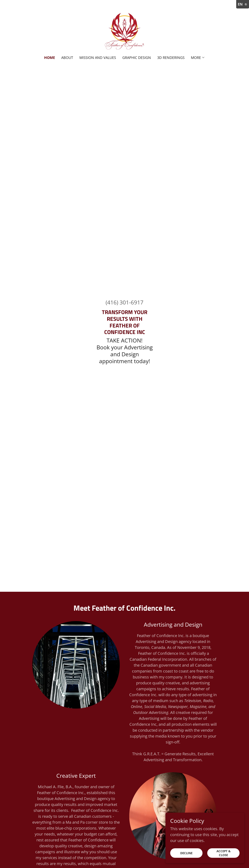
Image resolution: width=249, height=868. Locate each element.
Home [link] (50, 58)
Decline (186, 853)
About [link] (67, 58)
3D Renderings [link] (171, 58)
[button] (198, 58)
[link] (124, 30)
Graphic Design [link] (137, 58)
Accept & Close (223, 853)
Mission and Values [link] (98, 58)
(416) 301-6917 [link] (124, 302)
